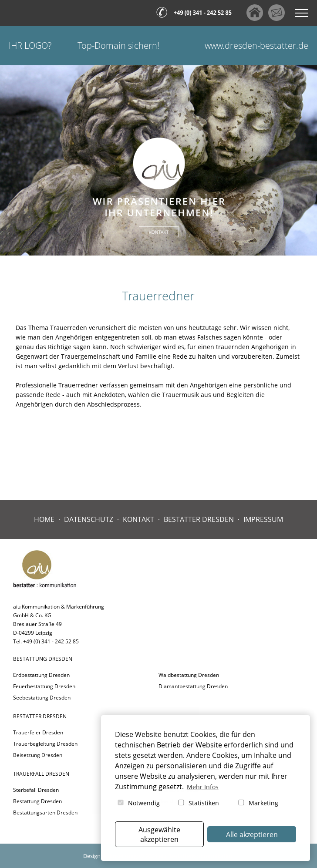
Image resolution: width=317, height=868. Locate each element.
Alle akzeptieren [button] (252, 834)
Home (44, 519)
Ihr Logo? (30, 45)
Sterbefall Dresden (36, 790)
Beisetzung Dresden (38, 755)
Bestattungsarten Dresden (45, 812)
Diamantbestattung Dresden (193, 686)
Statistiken (198, 803)
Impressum (263, 519)
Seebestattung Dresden (42, 698)
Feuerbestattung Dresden (44, 686)
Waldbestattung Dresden (189, 675)
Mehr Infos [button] (203, 787)
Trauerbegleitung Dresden (45, 744)
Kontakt (138, 519)
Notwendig (138, 803)
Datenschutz (89, 519)
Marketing (258, 803)
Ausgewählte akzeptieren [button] (159, 834)
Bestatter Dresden (199, 519)
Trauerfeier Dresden (38, 732)
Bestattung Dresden (37, 801)
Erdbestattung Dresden (41, 675)
